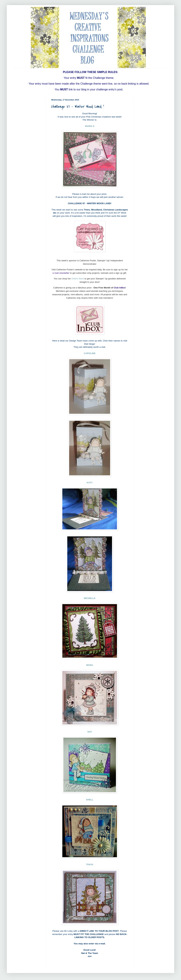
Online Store (78, 279)
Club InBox (120, 288)
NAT (90, 732)
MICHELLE (90, 598)
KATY (90, 483)
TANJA (90, 864)
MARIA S (90, 126)
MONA (90, 665)
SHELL (90, 800)
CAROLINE (90, 353)
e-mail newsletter (61, 273)
